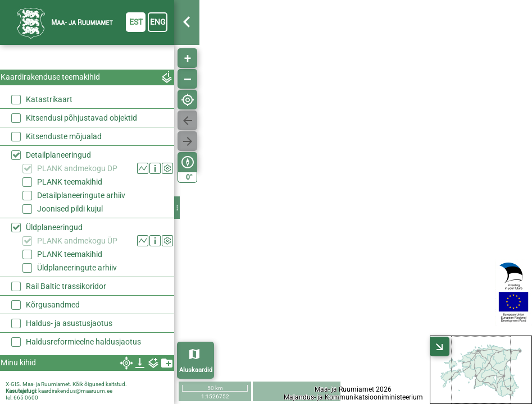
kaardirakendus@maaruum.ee (75, 391)
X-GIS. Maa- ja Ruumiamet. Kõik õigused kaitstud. (66, 384)
